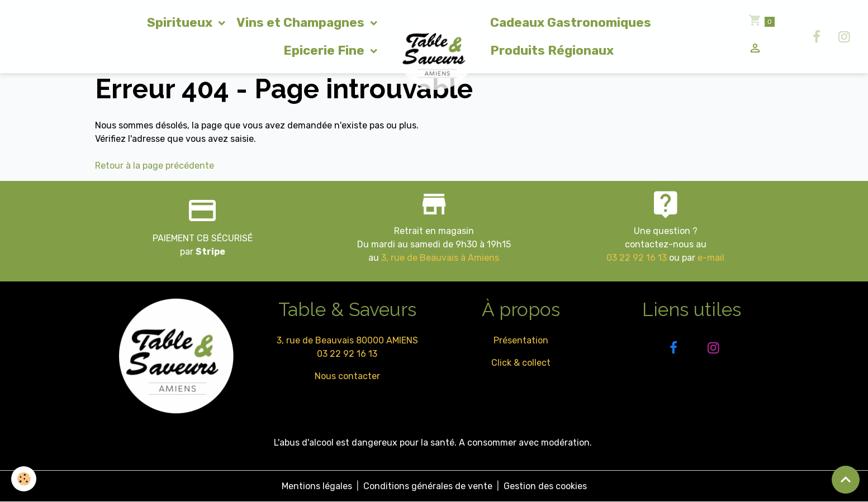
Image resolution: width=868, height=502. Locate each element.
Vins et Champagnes (302, 23)
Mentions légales (317, 486)
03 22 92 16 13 (637, 258)
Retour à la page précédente (155, 166)
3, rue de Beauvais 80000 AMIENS (347, 340)
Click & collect (521, 363)
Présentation (521, 340)
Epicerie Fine (325, 51)
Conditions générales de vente (428, 486)
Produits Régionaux (552, 51)
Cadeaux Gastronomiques (571, 23)
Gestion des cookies (545, 486)
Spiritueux (181, 23)
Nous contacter (347, 376)
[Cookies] (24, 479)
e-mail (711, 258)
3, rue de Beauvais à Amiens (440, 258)
